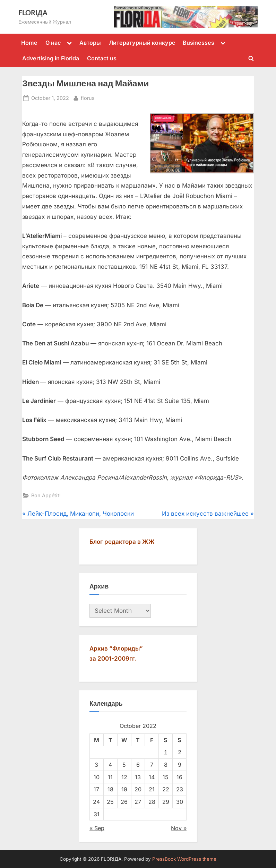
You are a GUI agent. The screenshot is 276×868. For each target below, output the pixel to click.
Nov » (179, 828)
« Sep (97, 828)
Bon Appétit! (46, 495)
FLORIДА (33, 12)
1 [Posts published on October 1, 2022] (166, 752)
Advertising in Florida (51, 58)
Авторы (90, 43)
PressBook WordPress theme (184, 859)
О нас (53, 43)
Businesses (199, 43)
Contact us (102, 58)
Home (29, 43)
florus (88, 97)
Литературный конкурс (142, 43)
